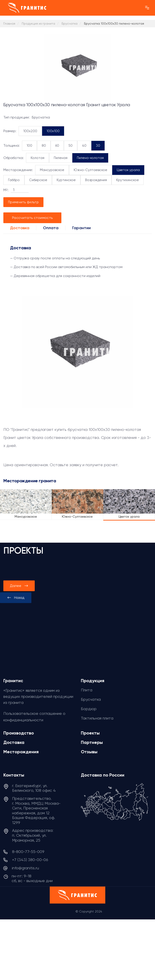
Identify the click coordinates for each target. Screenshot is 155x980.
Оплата (51, 228)
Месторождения (21, 752)
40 (84, 146)
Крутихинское (128, 180)
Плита (87, 690)
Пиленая (61, 158)
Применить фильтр (23, 202)
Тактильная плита (97, 718)
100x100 (53, 131)
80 (44, 146)
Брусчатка (91, 699)
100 (29, 146)
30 (98, 146)
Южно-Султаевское (90, 170)
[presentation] (16, 598)
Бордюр (89, 709)
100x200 (30, 131)
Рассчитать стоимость (32, 218)
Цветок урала (128, 170)
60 (57, 146)
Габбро (14, 180)
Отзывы (89, 752)
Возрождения (96, 180)
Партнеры (92, 742)
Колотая (38, 158)
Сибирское (38, 180)
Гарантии (81, 228)
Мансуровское (52, 170)
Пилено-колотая (90, 158)
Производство (19, 733)
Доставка (20, 228)
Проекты (90, 733)
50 (71, 146)
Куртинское (66, 180)
